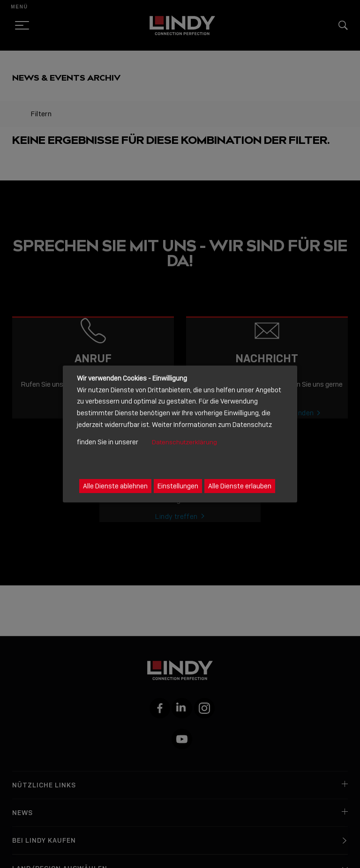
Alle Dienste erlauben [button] (240, 486)
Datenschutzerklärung (184, 442)
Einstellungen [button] (178, 486)
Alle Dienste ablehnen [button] (115, 486)
